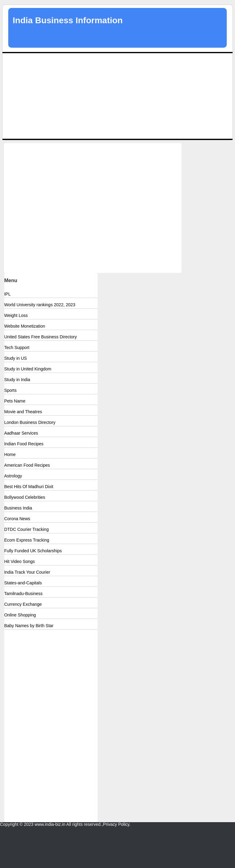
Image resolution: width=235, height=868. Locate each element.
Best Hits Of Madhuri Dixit (29, 487)
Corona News (17, 519)
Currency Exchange (23, 604)
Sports (10, 390)
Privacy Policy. (117, 824)
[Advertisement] (118, 96)
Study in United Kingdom (28, 369)
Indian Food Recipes (24, 444)
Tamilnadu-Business (23, 594)
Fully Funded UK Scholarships (33, 551)
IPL (7, 294)
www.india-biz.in (50, 824)
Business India (18, 508)
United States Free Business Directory (41, 337)
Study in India (17, 380)
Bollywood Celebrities (25, 497)
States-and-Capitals (23, 583)
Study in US (16, 358)
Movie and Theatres (23, 412)
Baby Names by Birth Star (29, 626)
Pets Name (15, 401)
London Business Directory (30, 422)
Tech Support (17, 348)
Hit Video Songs (20, 561)
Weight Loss (16, 315)
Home (10, 454)
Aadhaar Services (21, 433)
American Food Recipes (27, 465)
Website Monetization (25, 326)
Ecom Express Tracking (27, 540)
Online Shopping (20, 615)
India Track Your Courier (27, 572)
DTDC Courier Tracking (26, 529)
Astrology (13, 476)
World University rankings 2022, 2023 (40, 305)
